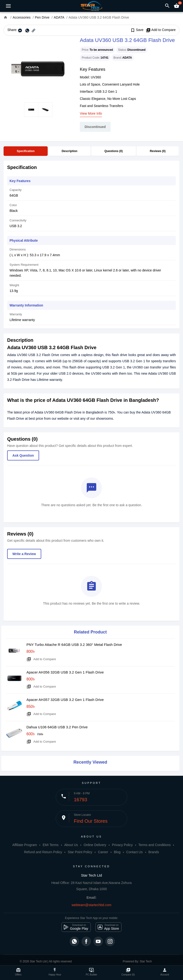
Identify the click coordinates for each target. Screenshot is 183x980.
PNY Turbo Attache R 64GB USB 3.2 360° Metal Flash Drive (74, 645)
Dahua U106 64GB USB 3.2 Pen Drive (57, 727)
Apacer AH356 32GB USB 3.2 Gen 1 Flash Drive (65, 672)
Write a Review (24, 554)
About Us (71, 845)
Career (103, 852)
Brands (154, 852)
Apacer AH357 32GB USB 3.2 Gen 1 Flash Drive (65, 700)
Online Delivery (95, 845)
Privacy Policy (122, 845)
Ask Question (23, 455)
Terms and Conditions (155, 845)
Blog (117, 852)
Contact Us (135, 852)
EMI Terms (51, 845)
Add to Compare (161, 30)
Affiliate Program (25, 845)
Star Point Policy (80, 852)
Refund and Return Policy (43, 852)
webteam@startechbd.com (92, 905)
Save (137, 30)
